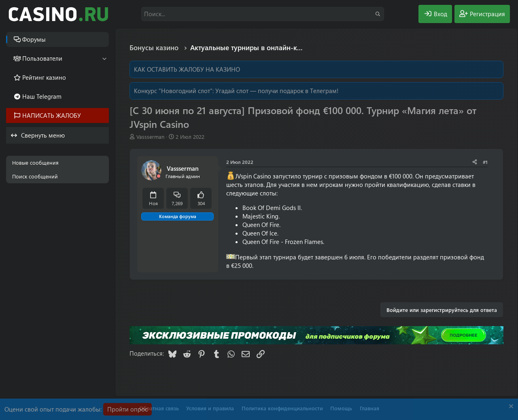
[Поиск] (263, 14)
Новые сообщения (35, 162)
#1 (485, 162)
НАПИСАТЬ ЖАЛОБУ (52, 115)
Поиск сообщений (35, 176)
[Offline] (159, 176)
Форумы (34, 39)
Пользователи (42, 58)
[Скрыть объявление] (510, 407)
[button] (104, 58)
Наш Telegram (42, 96)
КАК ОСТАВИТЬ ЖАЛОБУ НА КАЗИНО (187, 69)
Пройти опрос (127, 409)
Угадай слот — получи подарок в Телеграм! (277, 91)
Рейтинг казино (44, 77)
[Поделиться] (475, 162)
